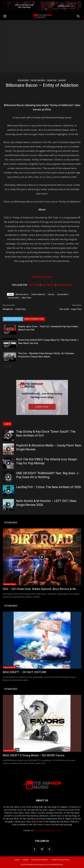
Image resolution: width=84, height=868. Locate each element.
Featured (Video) (23, 80)
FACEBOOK (48, 285)
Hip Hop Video (14, 298)
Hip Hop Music (63, 294)
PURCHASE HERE (42, 277)
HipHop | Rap (52, 80)
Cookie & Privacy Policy (60, 860)
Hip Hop (51, 294)
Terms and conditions (40, 860)
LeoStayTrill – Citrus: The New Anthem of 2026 (48, 487)
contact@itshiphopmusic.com (47, 830)
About (17, 860)
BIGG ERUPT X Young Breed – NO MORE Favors (34, 755)
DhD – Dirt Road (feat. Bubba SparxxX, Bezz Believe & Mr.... (41, 589)
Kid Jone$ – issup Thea (70, 309)
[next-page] (9, 367)
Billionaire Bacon (22, 294)
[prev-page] (5, 367)
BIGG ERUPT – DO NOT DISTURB (24, 672)
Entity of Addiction (38, 294)
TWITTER (33, 285)
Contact (25, 860)
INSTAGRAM (65, 285)
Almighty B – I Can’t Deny (14, 309)
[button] (5, 16)
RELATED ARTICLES (13, 319)
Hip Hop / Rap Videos (38, 80)
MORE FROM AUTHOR (34, 319)
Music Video (27, 298)
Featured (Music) (10, 667)
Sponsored (62, 80)
